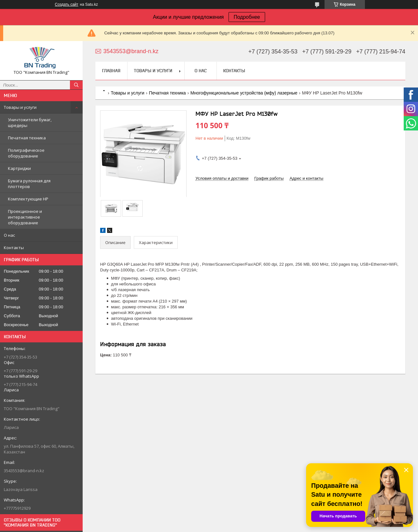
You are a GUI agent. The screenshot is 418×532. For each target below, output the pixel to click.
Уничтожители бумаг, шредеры (30, 122)
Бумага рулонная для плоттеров (29, 184)
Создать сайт (67, 4)
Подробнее (247, 17)
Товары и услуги (20, 107)
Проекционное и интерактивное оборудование (25, 217)
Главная (111, 71)
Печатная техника (27, 138)
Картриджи (19, 168)
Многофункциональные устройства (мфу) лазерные (244, 93)
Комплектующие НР (28, 199)
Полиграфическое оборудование (26, 153)
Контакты (14, 248)
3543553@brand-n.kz (24, 471)
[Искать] (76, 85)
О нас (9, 235)
